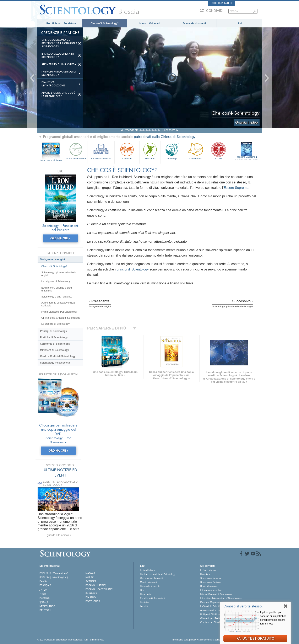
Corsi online (146, 594)
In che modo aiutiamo (51, 160)
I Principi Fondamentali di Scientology (59, 73)
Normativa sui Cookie (209, 640)
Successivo (168, 130)
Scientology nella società (55, 363)
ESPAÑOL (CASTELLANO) (99, 589)
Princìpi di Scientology (53, 331)
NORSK (90, 577)
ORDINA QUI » (60, 238)
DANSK (43, 581)
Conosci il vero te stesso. (243, 606)
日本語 (43, 594)
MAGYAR (90, 573)
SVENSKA (91, 581)
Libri (239, 23)
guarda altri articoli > (59, 535)
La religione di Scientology (56, 281)
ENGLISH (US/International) (54, 573)
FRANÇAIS (45, 585)
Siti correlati (222, 3)
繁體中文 (44, 602)
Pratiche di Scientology (54, 337)
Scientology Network (211, 578)
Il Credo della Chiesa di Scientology (58, 55)
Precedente (131, 130)
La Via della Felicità (76, 151)
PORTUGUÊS (93, 601)
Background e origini (52, 259)
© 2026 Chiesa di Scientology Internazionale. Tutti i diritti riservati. (71, 640)
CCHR (218, 151)
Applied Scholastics (101, 151)
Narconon (150, 151)
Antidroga (172, 151)
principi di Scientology (133, 269)
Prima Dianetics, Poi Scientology (59, 312)
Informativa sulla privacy (184, 640)
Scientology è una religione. (57, 297)
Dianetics (205, 574)
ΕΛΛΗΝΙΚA (91, 593)
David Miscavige (208, 586)
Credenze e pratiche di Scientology (158, 574)
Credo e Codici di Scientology (58, 356)
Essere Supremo (236, 188)
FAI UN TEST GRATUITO (255, 638)
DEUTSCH (45, 610)
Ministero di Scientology (55, 350)
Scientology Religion (211, 582)
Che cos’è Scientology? (105, 23)
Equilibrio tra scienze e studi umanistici (57, 289)
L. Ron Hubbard (148, 570)
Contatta (144, 602)
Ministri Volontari (149, 23)
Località (144, 606)
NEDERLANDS (47, 606)
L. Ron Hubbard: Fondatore (60, 23)
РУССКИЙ (45, 598)
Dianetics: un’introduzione (53, 84)
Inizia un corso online (211, 590)
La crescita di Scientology (55, 324)
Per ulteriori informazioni (152, 598)
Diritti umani (195, 151)
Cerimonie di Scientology (55, 344)
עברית (43, 590)
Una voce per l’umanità (152, 578)
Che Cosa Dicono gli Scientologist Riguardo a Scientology (59, 43)
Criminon (127, 151)
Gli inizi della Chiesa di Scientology (61, 318)
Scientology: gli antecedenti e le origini (59, 274)
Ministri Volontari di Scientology (216, 594)
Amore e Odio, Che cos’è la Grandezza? (58, 95)
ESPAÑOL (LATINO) (96, 585)
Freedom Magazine (247, 158)
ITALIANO (91, 597)
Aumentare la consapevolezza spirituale (58, 304)
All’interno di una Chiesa (59, 64)
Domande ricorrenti (194, 23)
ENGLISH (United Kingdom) (54, 577)
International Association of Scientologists (221, 598)
